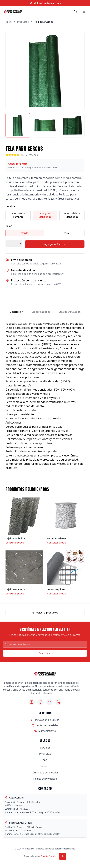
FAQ (45, 760)
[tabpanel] (45, 394)
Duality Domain (49, 856)
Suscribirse (45, 653)
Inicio (9, 22)
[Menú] (84, 12)
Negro (65, 233)
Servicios (45, 748)
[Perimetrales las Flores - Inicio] (13, 12)
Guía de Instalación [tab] (69, 312)
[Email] (49, 702)
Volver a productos (45, 613)
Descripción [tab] (16, 312)
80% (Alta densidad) (45, 215)
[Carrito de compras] (76, 12)
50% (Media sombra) (18, 215)
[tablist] (45, 312)
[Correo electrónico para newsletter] (45, 644)
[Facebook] (41, 702)
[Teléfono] (58, 702)
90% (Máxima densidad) (72, 215)
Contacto (45, 766)
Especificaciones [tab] (41, 312)
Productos (23, 22)
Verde (25, 233)
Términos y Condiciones (45, 772)
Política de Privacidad (45, 779)
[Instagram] (32, 702)
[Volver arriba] (63, 856)
